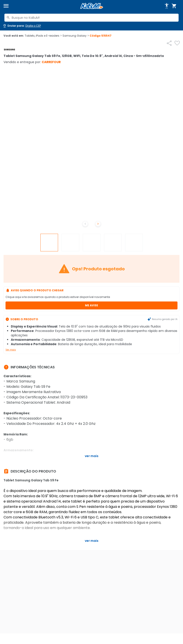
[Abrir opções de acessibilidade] (167, 6)
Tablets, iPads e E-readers (43, 36)
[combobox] (91, 18)
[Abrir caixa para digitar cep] (22, 26)
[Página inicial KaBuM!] (92, 6)
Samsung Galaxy (76, 36)
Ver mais (11, 350)
